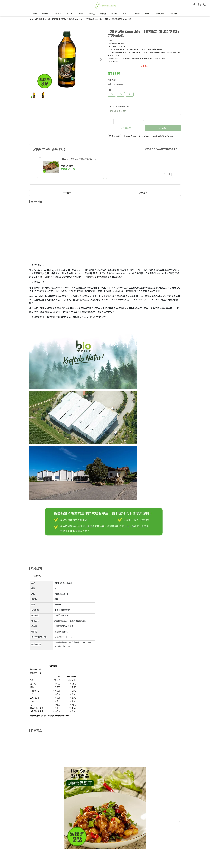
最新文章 (160, 14)
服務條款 (57, 846)
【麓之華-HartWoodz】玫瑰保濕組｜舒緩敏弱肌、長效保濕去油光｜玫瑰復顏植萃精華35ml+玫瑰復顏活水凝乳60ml (123, 776)
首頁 (35, 14)
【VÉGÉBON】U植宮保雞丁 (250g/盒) (48, 776)
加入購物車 (126, 128)
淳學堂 (148, 14)
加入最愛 (114, 136)
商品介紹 (67, 190)
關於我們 (173, 14)
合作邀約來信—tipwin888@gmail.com (61, 856)
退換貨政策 (34, 846)
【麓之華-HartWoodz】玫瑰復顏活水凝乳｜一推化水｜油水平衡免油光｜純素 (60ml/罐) (87, 776)
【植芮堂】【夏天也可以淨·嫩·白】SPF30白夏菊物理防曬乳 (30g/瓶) (160, 776)
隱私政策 (46, 846)
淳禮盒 (103, 14)
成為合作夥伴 (35, 856)
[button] (101, 59)
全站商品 (46, 14)
